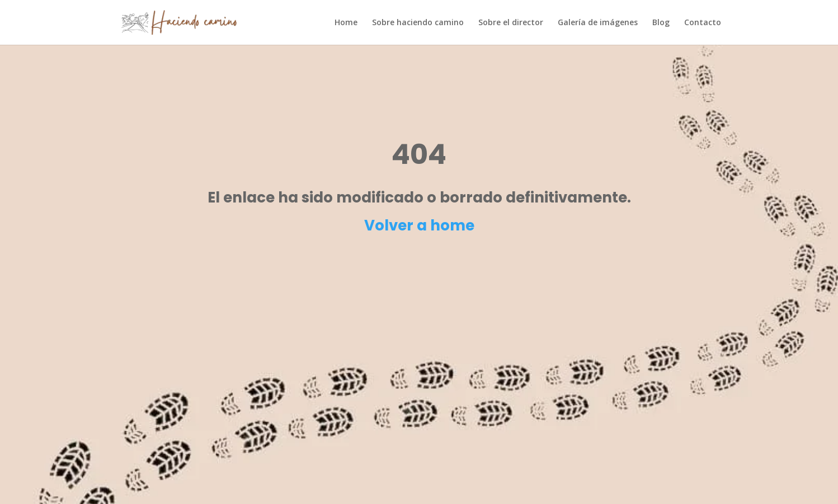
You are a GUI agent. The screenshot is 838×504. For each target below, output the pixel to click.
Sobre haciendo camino (418, 23)
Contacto (703, 23)
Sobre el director (511, 23)
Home (346, 23)
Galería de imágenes (598, 23)
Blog (661, 23)
